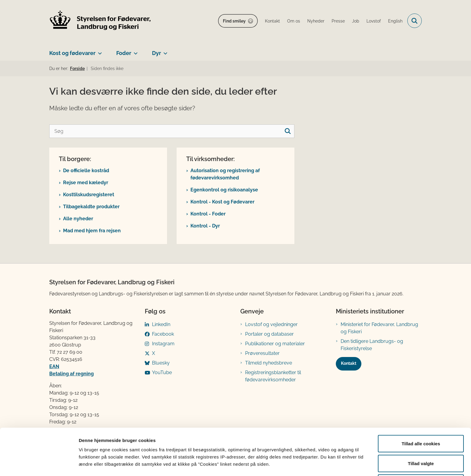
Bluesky (161, 363)
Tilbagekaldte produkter (91, 207)
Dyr (156, 53)
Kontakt (349, 363)
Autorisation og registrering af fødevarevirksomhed (225, 174)
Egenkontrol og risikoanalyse (224, 190)
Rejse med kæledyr (86, 183)
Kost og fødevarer (72, 53)
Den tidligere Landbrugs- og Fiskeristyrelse (372, 345)
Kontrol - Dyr (205, 226)
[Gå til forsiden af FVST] (100, 21)
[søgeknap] (288, 131)
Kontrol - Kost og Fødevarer (222, 202)
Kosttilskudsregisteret (89, 195)
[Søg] (172, 131)
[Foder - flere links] (134, 51)
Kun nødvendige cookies (421, 460)
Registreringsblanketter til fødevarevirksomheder (273, 376)
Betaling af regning (71, 374)
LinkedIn (161, 324)
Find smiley (234, 21)
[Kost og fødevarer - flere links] (99, 51)
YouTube (162, 372)
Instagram (163, 344)
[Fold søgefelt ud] (415, 21)
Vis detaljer (312, 461)
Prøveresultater (262, 353)
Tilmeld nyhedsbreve (269, 363)
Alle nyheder (78, 219)
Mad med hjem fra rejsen (92, 231)
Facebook (163, 334)
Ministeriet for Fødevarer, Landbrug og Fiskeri (379, 328)
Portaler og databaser (269, 334)
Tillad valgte (421, 440)
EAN (54, 366)
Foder (124, 53)
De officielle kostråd (86, 171)
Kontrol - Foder (208, 214)
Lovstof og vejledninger (271, 324)
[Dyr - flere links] (164, 51)
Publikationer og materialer (275, 344)
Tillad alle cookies (421, 421)
